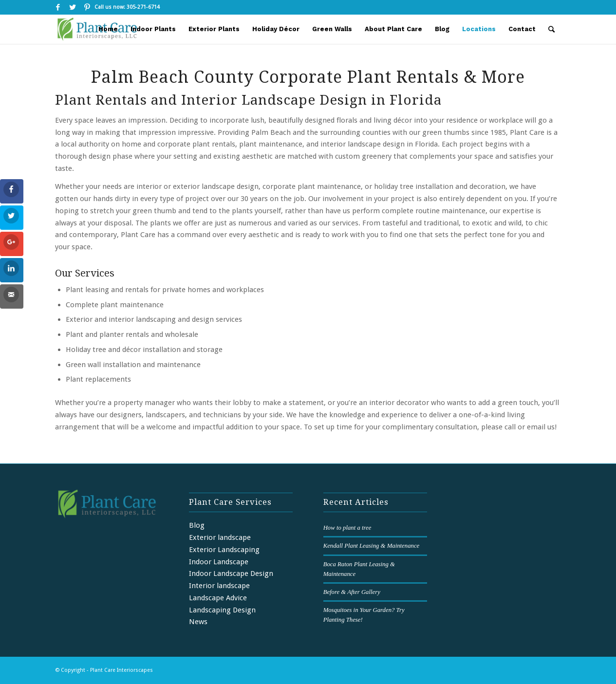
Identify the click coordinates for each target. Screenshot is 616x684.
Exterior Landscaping (224, 550)
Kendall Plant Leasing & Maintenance (372, 546)
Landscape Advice (218, 598)
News (198, 622)
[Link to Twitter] (72, 7)
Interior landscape (219, 586)
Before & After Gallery (352, 592)
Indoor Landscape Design (231, 573)
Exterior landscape (220, 537)
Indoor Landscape (219, 562)
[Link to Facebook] (58, 7)
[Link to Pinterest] (87, 7)
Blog (197, 525)
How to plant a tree (347, 528)
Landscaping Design (222, 610)
